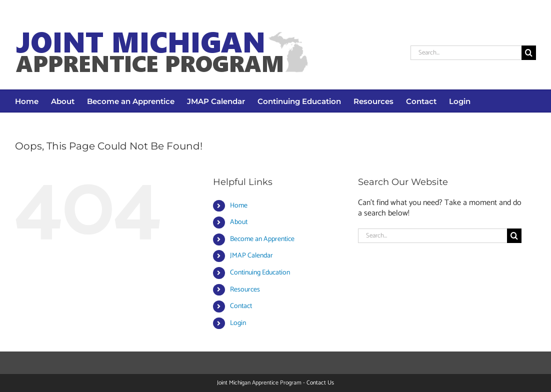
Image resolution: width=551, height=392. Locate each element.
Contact (241, 306)
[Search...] (466, 53)
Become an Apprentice (262, 239)
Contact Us (320, 383)
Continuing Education (260, 273)
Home (239, 206)
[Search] (529, 53)
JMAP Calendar (251, 256)
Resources (245, 290)
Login (238, 323)
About (239, 222)
